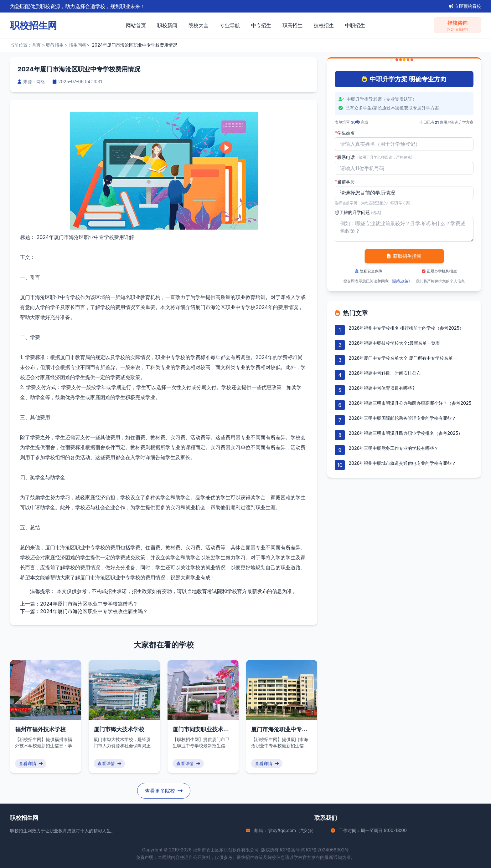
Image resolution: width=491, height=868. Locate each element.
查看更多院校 (164, 791)
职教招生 (55, 45)
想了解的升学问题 (358, 212)
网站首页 (136, 25)
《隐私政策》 (401, 281)
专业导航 (230, 25)
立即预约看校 (465, 6)
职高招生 (292, 25)
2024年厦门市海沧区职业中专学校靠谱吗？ (89, 604)
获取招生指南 (404, 256)
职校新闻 (167, 25)
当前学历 (345, 182)
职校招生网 (21, 831)
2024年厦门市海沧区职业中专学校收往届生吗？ (94, 611)
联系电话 (374, 157)
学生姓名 (345, 133)
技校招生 (324, 25)
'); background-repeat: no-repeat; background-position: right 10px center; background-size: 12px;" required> (404, 193)
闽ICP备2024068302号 (325, 850)
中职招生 (355, 25)
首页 (36, 45)
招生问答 (78, 45)
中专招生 (261, 25)
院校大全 (199, 25)
